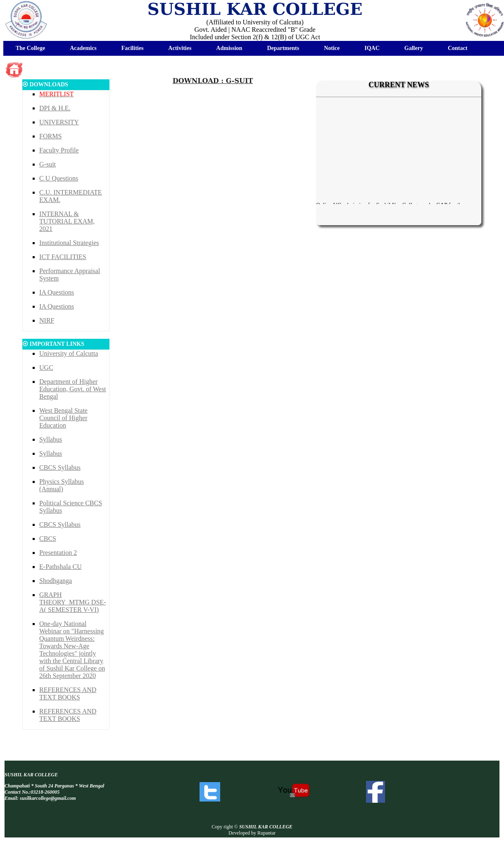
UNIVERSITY (59, 122)
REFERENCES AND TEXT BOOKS (68, 693)
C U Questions (59, 178)
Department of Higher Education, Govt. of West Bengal (73, 389)
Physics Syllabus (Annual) (62, 485)
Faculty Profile (59, 150)
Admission (229, 48)
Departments (283, 48)
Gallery (414, 48)
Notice (332, 48)
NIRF (47, 320)
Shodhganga (56, 581)
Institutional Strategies (69, 243)
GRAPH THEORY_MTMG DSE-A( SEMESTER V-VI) (73, 602)
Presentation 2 (58, 553)
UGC (46, 367)
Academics (83, 48)
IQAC (372, 48)
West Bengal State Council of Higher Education (63, 418)
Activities (180, 48)
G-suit (48, 164)
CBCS (48, 539)
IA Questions (57, 292)
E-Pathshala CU (61, 567)
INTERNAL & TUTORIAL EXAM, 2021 (67, 221)
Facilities (133, 48)
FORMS (50, 136)
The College (30, 48)
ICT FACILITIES (63, 257)
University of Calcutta (69, 353)
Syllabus (51, 439)
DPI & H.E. (55, 108)
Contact (458, 48)
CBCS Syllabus (60, 467)
